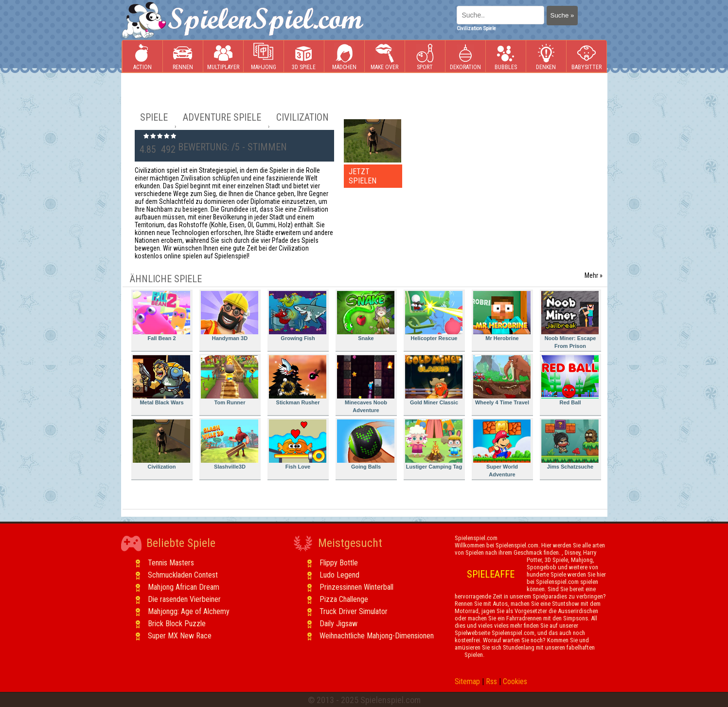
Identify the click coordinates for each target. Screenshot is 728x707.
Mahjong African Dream (184, 587)
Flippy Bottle (339, 563)
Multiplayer (223, 57)
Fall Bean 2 (161, 316)
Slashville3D (230, 444)
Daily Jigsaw (338, 624)
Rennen (183, 57)
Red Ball (570, 380)
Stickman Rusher (298, 380)
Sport (425, 57)
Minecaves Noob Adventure (366, 384)
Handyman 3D (230, 316)
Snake (366, 316)
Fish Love (298, 444)
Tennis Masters (171, 563)
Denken (546, 57)
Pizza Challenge (344, 599)
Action (142, 57)
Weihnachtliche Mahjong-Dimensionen (377, 636)
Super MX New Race (180, 636)
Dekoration (465, 57)
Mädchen (344, 57)
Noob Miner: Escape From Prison (570, 320)
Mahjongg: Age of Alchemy (189, 611)
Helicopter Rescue (434, 316)
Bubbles (506, 57)
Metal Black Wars (161, 380)
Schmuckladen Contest (183, 575)
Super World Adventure (502, 448)
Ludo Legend (339, 575)
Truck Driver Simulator (354, 611)
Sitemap (467, 681)
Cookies (515, 681)
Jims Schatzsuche (570, 444)
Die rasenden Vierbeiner (184, 599)
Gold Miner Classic (434, 380)
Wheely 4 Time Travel (502, 380)
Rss (491, 681)
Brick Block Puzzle (177, 624)
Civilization (161, 444)
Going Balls (366, 444)
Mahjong (264, 57)
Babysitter (586, 57)
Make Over (384, 57)
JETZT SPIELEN (363, 176)
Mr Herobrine (502, 316)
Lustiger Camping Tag (434, 444)
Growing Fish (298, 316)
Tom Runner (230, 380)
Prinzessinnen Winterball (356, 587)
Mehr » (594, 275)
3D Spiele (304, 57)
